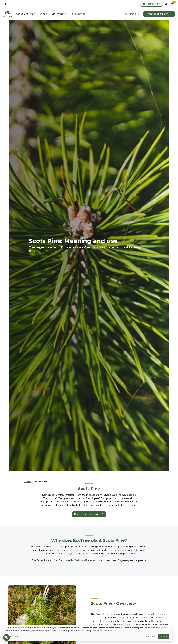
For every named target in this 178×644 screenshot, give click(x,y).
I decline (151, 637)
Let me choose (12, 637)
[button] (151, 4)
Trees (27, 482)
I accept (164, 637)
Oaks (78, 560)
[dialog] (88, 633)
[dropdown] (6, 4)
